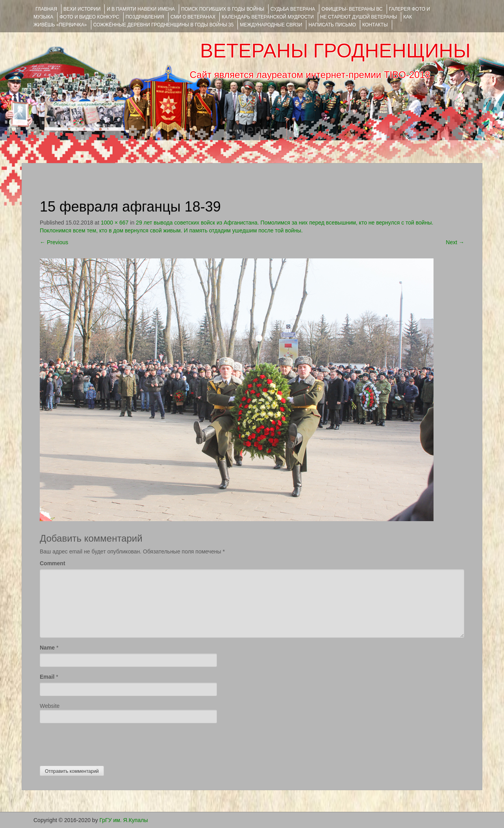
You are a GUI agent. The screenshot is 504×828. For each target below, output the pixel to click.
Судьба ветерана (293, 9)
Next (455, 242)
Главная (46, 9)
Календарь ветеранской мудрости (268, 17)
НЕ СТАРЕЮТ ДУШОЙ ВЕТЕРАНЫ (359, 17)
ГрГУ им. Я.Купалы (124, 820)
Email (47, 677)
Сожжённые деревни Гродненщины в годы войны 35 (164, 25)
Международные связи (271, 25)
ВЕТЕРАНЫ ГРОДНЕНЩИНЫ (335, 51)
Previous (54, 242)
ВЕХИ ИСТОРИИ (82, 9)
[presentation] (100, 743)
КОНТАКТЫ (375, 25)
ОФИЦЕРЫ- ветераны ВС (352, 9)
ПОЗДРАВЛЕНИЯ (145, 17)
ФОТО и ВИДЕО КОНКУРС (89, 17)
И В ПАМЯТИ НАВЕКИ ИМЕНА (141, 9)
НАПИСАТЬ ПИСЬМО (332, 25)
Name (47, 648)
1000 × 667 (115, 223)
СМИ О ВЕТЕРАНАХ (193, 17)
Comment (53, 563)
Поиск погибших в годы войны (223, 9)
